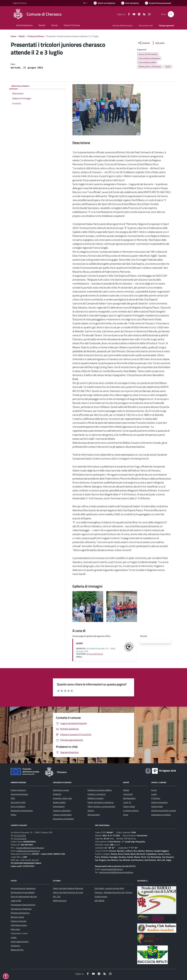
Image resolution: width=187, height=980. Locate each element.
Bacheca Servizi (17, 917)
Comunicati (128, 794)
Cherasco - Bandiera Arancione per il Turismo (113, 892)
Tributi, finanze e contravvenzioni (101, 806)
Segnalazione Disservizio (21, 909)
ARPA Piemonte (60, 901)
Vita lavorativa (94, 815)
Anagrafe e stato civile (62, 798)
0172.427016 (20, 839)
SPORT (80, 643)
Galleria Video (157, 806)
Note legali (15, 929)
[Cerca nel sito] (171, 14)
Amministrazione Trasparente (23, 888)
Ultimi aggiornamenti (20, 941)
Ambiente (57, 794)
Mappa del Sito (17, 950)
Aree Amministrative (19, 794)
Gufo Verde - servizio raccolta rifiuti (109, 888)
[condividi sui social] (144, 43)
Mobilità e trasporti (95, 798)
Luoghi (154, 794)
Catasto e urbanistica (62, 811)
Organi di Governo (18, 790)
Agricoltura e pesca (61, 790)
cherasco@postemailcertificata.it (30, 848)
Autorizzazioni (59, 806)
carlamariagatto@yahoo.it (112, 869)
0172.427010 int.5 (95, 654)
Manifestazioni (129, 798)
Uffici (13, 798)
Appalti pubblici (59, 802)
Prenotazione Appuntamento (23, 905)
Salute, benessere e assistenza (101, 802)
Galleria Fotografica (159, 802)
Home (13, 36)
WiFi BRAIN (99, 901)
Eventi (154, 790)
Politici (13, 815)
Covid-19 (127, 802)
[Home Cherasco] (37, 14)
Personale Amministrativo (22, 811)
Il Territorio (156, 798)
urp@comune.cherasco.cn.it (28, 851)
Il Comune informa (36, 36)
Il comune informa (131, 811)
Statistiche (15, 946)
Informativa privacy (19, 925)
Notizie (126, 790)
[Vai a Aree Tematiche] (130, 3)
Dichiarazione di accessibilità (23, 892)
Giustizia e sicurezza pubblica (100, 790)
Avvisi (126, 815)
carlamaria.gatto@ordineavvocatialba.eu (116, 872)
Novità (22, 36)
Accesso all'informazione (123, 26)
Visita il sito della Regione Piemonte (68, 888)
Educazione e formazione (63, 819)
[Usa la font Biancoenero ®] (104, 3)
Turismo (91, 811)
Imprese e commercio (97, 794)
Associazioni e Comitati (161, 815)
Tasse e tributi (129, 806)
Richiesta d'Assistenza (20, 913)
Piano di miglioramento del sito (24, 896)
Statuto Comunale (19, 921)
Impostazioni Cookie (19, 933)
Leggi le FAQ (16, 901)
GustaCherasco (101, 896)
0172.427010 (20, 835)
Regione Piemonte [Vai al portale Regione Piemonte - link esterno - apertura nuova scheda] (20, 3)
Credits (14, 937)
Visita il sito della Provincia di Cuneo (68, 892)
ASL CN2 (57, 896)
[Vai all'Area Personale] (158, 3)
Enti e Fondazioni (18, 806)
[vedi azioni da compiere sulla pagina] (158, 43)
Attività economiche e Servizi (164, 811)
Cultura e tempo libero (62, 815)
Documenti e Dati (18, 802)
